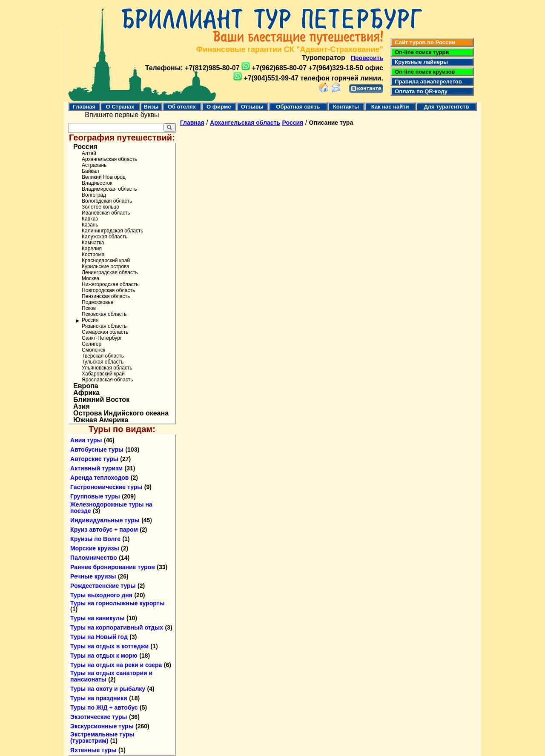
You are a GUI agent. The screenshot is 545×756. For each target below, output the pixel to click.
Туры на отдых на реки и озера (116, 665)
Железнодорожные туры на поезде (111, 508)
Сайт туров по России (423, 42)
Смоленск (93, 350)
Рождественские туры (103, 586)
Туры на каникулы (97, 618)
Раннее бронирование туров (113, 567)
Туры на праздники (99, 698)
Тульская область (103, 362)
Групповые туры (95, 496)
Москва (90, 278)
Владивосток (97, 183)
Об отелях (182, 107)
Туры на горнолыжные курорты (117, 603)
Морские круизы (95, 548)
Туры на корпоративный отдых (117, 627)
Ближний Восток (101, 400)
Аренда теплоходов (99, 478)
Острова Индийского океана (121, 413)
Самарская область (105, 332)
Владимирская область (109, 189)
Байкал (90, 171)
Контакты (346, 107)
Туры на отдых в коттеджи (109, 646)
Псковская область (104, 314)
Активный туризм (96, 468)
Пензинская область (106, 296)
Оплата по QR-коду (420, 91)
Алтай (89, 153)
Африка (86, 393)
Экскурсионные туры (102, 726)
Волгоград (94, 195)
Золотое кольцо (100, 207)
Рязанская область (104, 326)
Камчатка (93, 243)
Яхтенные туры (93, 750)
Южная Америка (101, 420)
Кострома (93, 255)
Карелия (92, 249)
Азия (82, 407)
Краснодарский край (106, 261)
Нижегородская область (110, 284)
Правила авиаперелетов (427, 82)
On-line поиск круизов (423, 72)
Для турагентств (446, 107)
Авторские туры (94, 459)
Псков (89, 308)
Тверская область (103, 356)
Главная (84, 107)
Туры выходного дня (101, 595)
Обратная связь (298, 107)
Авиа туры (86, 440)
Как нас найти (390, 107)
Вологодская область (107, 201)
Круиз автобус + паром (104, 530)
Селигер (92, 344)
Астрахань (94, 165)
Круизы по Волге (95, 539)
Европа (86, 386)
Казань (90, 225)
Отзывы (252, 107)
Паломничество (94, 558)
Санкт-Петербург (102, 338)
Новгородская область (108, 290)
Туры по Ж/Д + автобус (104, 707)
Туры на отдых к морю (104, 656)
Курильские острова (106, 266)
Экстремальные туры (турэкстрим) (102, 737)
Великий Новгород (104, 177)
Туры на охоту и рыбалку (108, 689)
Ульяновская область (107, 368)
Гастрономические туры (106, 487)
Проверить (367, 58)
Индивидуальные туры (105, 520)
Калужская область (105, 237)
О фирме (219, 107)
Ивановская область (106, 213)
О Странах (120, 107)
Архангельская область (109, 159)
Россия (85, 147)
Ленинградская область (110, 272)
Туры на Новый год (99, 637)
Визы (151, 107)
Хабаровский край (103, 374)
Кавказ (90, 219)
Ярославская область (107, 380)
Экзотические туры (99, 717)
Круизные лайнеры (420, 62)
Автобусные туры (97, 450)
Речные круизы (93, 576)
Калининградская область (113, 231)
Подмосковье (98, 302)
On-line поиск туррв (420, 52)
